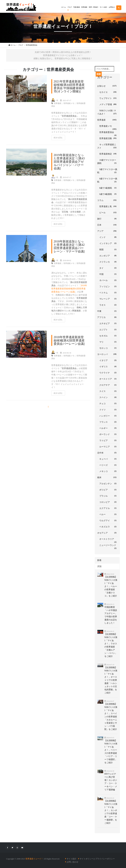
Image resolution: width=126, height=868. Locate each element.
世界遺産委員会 (107, 133)
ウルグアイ (107, 520)
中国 (107, 274)
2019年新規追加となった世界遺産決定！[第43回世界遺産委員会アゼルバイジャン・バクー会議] (69, 162)
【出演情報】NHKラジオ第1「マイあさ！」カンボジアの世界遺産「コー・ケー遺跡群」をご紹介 (111, 812)
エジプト (107, 329)
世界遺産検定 (107, 154)
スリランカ (107, 262)
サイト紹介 (71, 859)
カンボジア (107, 256)
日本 (107, 225)
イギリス (107, 366)
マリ (107, 342)
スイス (107, 391)
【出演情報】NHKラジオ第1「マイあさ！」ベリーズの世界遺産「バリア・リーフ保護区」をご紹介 (111, 752)
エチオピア (107, 323)
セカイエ (107, 92)
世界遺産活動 (107, 138)
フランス (107, 422)
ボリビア (107, 490)
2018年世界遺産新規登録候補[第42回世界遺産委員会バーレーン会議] (69, 289)
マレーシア (107, 299)
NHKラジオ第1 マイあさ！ (107, 112)
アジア (107, 231)
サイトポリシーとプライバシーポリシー (97, 859)
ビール (107, 212)
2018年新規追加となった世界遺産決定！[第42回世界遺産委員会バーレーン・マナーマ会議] (69, 246)
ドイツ (107, 410)
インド (107, 237)
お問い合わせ (72, 862)
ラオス (107, 305)
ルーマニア (107, 446)
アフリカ (107, 317)
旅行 (107, 219)
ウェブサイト (107, 98)
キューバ (107, 459)
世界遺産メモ (69, 103)
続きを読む (58, 138)
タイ (107, 268)
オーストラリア (107, 540)
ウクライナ (107, 373)
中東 (107, 311)
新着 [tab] (99, 560)
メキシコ (107, 471)
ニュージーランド (107, 546)
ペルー (107, 514)
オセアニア (107, 533)
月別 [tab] (99, 566)
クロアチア (107, 385)
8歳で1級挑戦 (107, 188)
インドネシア (107, 243)
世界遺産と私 (107, 206)
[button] (70, 5)
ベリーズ (107, 465)
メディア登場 (107, 104)
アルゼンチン (107, 483)
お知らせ (107, 86)
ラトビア (107, 440)
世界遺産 (58, 103)
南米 (107, 477)
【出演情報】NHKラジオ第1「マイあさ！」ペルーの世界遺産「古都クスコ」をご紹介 (111, 586)
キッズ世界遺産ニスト (107, 146)
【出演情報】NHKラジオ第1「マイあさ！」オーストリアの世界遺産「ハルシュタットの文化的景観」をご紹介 (111, 680)
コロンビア (107, 502)
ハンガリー (107, 416)
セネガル (107, 336)
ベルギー (107, 428)
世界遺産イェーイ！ (34, 859)
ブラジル (107, 496)
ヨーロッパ (107, 354)
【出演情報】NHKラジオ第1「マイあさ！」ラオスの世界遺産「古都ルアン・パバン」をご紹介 (111, 645)
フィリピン (107, 286)
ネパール (107, 280)
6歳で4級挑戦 (107, 194)
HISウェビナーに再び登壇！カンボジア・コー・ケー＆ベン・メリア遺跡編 (111, 782)
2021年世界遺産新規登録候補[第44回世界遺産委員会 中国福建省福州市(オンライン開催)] (69, 86)
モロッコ (107, 348)
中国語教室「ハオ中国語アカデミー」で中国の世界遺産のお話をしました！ (111, 615)
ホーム (64, 7)
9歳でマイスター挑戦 (107, 171)
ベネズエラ (107, 527)
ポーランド (107, 434)
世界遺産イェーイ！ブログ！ (63, 26)
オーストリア (107, 379)
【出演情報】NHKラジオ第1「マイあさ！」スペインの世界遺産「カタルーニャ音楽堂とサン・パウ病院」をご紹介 (111, 717)
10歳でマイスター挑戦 (107, 162)
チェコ (107, 403)
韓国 (107, 249)
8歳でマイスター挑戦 (107, 180)
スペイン (107, 397)
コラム (107, 200)
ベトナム (107, 292)
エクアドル (107, 508)
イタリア (107, 360)
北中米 (107, 453)
